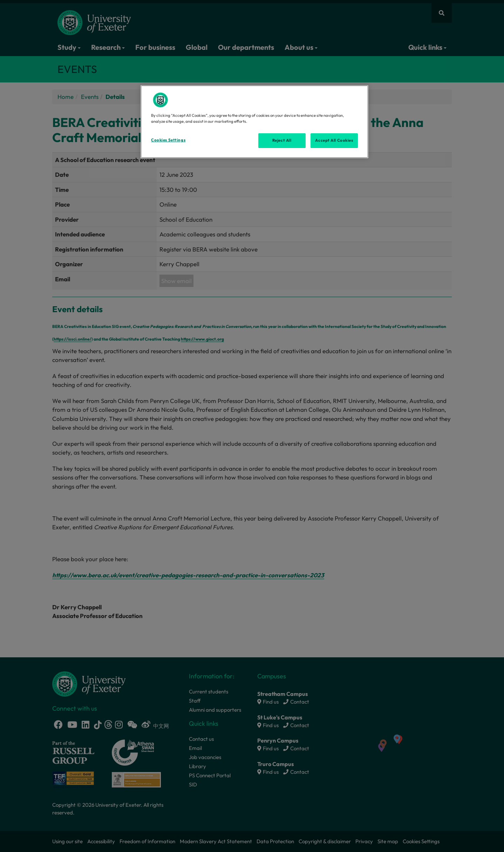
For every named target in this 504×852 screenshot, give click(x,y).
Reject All (282, 140)
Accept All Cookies (334, 140)
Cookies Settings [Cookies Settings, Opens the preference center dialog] (168, 140)
